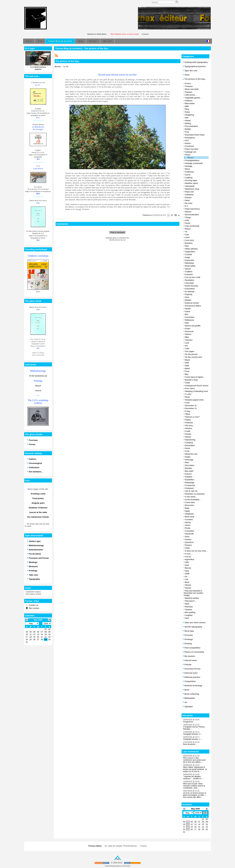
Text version (34, 608)
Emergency (190, 138)
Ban (187, 374)
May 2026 (195, 809)
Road (187, 397)
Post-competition (191, 648)
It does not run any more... (196, 551)
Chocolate (189, 283)
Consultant (190, 317)
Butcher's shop (191, 380)
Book (186, 690)
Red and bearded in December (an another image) (193, 593)
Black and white (192, 89)
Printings (188, 639)
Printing (187, 644)
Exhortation (190, 289)
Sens (187, 537)
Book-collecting (191, 694)
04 (188, 822)
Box (187, 314)
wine (187, 571)
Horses (188, 434)
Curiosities (190, 531)
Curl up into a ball (193, 277)
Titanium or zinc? (192, 417)
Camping (189, 443)
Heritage (189, 166)
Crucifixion (190, 146)
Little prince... (191, 95)
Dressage (189, 460)
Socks (188, 223)
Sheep (188, 121)
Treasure (189, 86)
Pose (187, 371)
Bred (187, 582)
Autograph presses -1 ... (193, 739)
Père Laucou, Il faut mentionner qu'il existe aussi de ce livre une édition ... (194, 760)
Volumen (189, 340)
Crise (187, 451)
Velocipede (190, 186)
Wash (187, 368)
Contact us (33, 605)
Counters (189, 519)
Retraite (188, 468)
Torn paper (190, 351)
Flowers (188, 545)
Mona (187, 169)
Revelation (190, 280)
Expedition (190, 480)
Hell (187, 118)
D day (187, 411)
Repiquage (190, 482)
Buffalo (188, 129)
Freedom (189, 274)
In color (188, 394)
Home (188, 448)
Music (187, 360)
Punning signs (191, 180)
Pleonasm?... (191, 601)
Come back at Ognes (194, 377)
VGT (187, 140)
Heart (187, 200)
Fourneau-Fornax (192, 669)
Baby (187, 508)
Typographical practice (194, 66)
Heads (188, 309)
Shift (187, 363)
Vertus (188, 525)
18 (188, 827)
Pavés (188, 528)
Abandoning (190, 440)
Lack (187, 343)
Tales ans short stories (194, 623)
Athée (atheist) (191, 249)
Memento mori (191, 454)
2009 (187, 574)
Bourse (188, 568)
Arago (187, 257)
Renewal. (189, 607)
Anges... (188, 457)
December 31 (191, 406)
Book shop (190, 517)
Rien (187, 462)
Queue (188, 269)
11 (188, 824)
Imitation (189, 477)
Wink (187, 604)
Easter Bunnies (192, 286)
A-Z (186, 206)
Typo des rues (190, 71)
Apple (187, 511)
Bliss (187, 337)
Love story (189, 240)
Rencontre (189, 505)
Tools (186, 75)
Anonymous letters (193, 306)
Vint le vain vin (191, 491)
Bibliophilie (189, 698)
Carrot (188, 175)
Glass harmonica (192, 209)
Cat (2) (188, 557)
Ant (186, 346)
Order (187, 548)
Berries (191, 158)
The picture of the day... (194, 79)
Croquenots (190, 485)
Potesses (189, 423)
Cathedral (189, 195)
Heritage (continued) (194, 163)
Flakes (188, 420)
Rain (187, 323)
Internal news (190, 660)
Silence (188, 212)
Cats (187, 235)
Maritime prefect (192, 598)
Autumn (188, 474)
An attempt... (190, 292)
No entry (189, 203)
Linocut (38, 391)
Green (188, 329)
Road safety (190, 266)
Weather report (191, 183)
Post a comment (117, 232)
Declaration (190, 445)
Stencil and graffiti (193, 326)
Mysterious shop (192, 189)
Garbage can (191, 152)
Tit (186, 232)
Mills (187, 106)
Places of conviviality (193, 652)
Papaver (189, 92)
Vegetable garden (193, 98)
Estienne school (192, 303)
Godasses (189, 488)
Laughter (189, 615)
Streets (188, 585)
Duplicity (189, 294)
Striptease (189, 514)
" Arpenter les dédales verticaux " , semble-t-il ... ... (194, 778)
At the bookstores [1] (38, 376)
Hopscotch (190, 260)
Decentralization (192, 215)
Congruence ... (189, 722)
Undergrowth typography (195, 62)
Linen (187, 237)
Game (188, 311)
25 (188, 829)
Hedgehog (189, 115)
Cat (186, 579)
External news (190, 673)
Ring (187, 109)
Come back (190, 502)
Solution (188, 428)
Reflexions (190, 320)
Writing (188, 123)
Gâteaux (189, 101)
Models (188, 300)
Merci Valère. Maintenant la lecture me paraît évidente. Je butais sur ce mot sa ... (195, 769)
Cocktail (188, 254)
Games (188, 588)
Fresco (188, 83)
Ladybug (189, 178)
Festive (188, 539)
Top (118, 859)
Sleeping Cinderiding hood (196, 391)
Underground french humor (197, 386)
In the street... (191, 497)
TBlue (187, 414)
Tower (188, 383)
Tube (187, 349)
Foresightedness (192, 160)
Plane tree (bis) (192, 149)
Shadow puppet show (194, 400)
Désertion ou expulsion (195, 494)
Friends (187, 665)
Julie (187, 220)
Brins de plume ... (190, 744)
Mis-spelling (190, 612)
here (187, 618)
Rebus (188, 229)
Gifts (187, 562)
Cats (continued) (192, 226)
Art (186, 576)
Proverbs (188, 635)
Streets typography (192, 627)
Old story (189, 425)
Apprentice (189, 559)
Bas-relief (189, 471)
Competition (189, 681)
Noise (187, 112)
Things (188, 217)
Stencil (38, 386)
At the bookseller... (193, 500)
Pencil (188, 155)
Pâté (187, 366)
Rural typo (188, 631)
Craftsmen (189, 172)
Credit (188, 431)
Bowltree (189, 243)
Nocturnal (189, 331)
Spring (188, 522)
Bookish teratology (192, 686)
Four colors (190, 388)
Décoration (190, 465)
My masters (189, 656)
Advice (188, 143)
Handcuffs (189, 534)
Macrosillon (190, 103)
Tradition (189, 272)
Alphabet (188, 707)
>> (205, 813)
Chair (187, 403)
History (188, 437)
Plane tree (189, 192)
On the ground (191, 354)
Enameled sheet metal (195, 135)
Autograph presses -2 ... (193, 734)
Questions (189, 542)
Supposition (190, 252)
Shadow (188, 609)
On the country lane (193, 357)
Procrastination (191, 126)
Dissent (188, 197)
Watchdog (189, 263)
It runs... (188, 554)
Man (187, 246)
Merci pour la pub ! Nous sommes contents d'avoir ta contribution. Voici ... (194, 786)
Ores (187, 297)
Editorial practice (191, 677)
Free (187, 132)
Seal (187, 565)
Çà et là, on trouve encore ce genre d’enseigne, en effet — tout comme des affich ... (195, 795)
